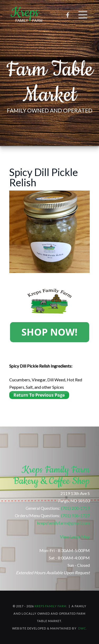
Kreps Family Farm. (51, 606)
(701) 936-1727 (75, 515)
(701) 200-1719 (75, 508)
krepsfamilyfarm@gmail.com (63, 523)
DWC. (82, 628)
